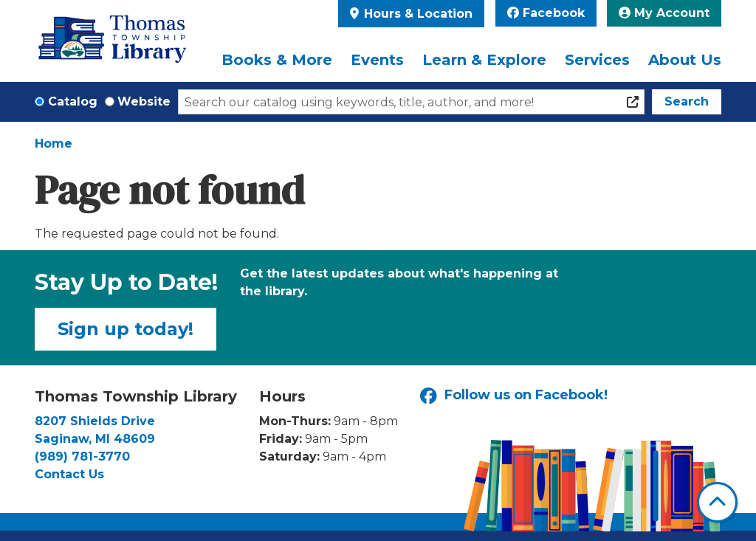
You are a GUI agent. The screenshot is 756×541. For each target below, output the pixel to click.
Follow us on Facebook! (514, 396)
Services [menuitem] (597, 60)
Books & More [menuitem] (277, 60)
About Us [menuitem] (685, 60)
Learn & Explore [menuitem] (484, 60)
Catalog (73, 101)
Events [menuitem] (377, 60)
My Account (664, 13)
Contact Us (69, 474)
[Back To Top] (717, 502)
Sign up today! (126, 329)
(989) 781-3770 (82, 456)
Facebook (546, 13)
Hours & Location (416, 14)
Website (144, 101)
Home (54, 144)
